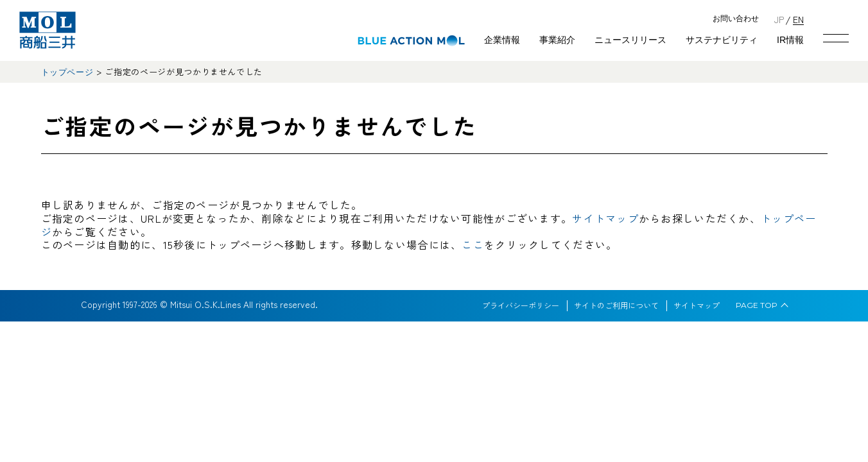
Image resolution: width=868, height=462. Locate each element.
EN (798, 19)
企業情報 (502, 40)
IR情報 (790, 40)
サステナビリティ (722, 40)
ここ (473, 244)
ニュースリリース (630, 40)
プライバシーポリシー (521, 305)
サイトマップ (605, 218)
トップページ (67, 72)
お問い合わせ (736, 19)
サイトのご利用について (616, 305)
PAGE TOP (757, 305)
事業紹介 (557, 40)
